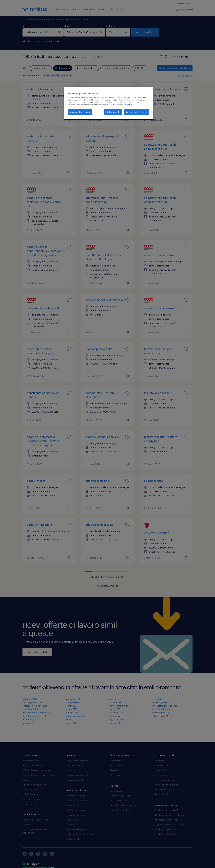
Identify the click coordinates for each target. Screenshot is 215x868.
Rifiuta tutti (113, 112)
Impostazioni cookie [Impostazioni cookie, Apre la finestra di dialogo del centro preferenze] (80, 112)
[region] (108, 103)
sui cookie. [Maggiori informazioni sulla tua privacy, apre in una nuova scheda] (128, 105)
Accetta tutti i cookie (137, 112)
